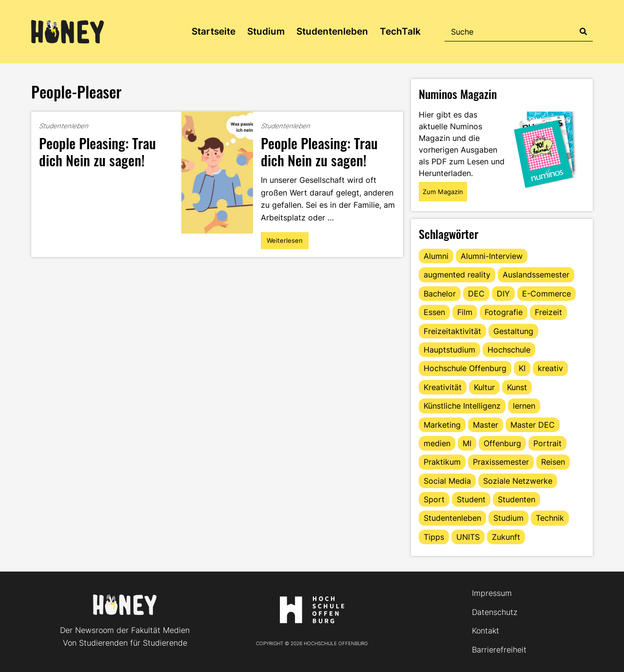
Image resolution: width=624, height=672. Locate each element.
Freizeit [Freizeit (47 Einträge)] (548, 312)
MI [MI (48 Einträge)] (467, 443)
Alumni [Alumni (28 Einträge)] (436, 256)
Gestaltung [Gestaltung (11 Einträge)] (513, 331)
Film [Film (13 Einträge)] (465, 312)
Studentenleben (332, 31)
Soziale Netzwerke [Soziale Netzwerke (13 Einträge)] (518, 481)
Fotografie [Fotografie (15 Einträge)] (504, 312)
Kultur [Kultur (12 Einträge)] (484, 387)
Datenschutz (495, 612)
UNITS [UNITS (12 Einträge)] (468, 537)
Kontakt (486, 631)
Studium (266, 31)
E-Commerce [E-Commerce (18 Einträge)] (546, 294)
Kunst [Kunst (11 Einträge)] (517, 387)
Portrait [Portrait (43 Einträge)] (547, 443)
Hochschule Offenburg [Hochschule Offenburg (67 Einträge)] (465, 368)
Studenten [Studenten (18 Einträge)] (517, 499)
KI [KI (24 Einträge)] (522, 368)
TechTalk (400, 31)
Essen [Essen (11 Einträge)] (434, 312)
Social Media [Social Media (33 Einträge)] (447, 481)
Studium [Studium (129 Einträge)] (508, 518)
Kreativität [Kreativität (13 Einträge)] (443, 387)
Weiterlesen (284, 243)
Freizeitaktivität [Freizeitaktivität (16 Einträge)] (452, 331)
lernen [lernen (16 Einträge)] (524, 406)
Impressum (492, 593)
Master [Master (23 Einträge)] (486, 425)
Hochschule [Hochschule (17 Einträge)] (509, 350)
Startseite (214, 31)
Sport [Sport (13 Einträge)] (434, 499)
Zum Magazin (443, 192)
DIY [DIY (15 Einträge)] (503, 294)
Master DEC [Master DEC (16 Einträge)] (533, 425)
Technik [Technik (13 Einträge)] (550, 518)
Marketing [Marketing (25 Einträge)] (442, 425)
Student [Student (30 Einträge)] (471, 499)
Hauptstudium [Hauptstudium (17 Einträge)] (449, 350)
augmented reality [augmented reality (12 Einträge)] (457, 275)
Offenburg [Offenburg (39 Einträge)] (502, 443)
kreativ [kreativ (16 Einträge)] (550, 368)
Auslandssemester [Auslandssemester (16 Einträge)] (536, 275)
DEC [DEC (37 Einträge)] (476, 294)
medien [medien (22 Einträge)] (437, 443)
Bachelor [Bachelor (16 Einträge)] (440, 294)
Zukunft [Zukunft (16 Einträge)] (506, 537)
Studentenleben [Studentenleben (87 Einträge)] (452, 518)
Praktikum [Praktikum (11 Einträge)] (442, 462)
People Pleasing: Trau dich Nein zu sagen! (97, 151)
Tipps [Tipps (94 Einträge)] (434, 537)
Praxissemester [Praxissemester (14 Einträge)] (501, 462)
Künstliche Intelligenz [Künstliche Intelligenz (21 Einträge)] (462, 406)
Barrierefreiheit (499, 650)
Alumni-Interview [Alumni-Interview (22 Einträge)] (492, 256)
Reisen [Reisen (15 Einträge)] (553, 462)
